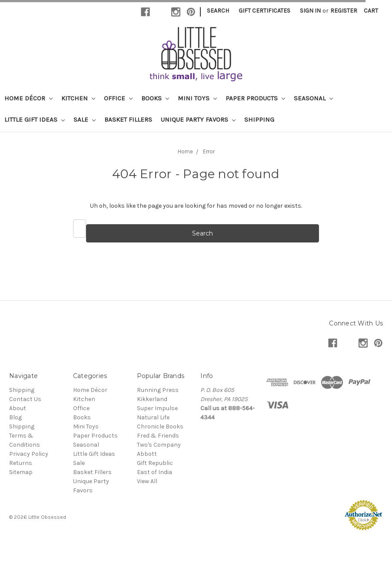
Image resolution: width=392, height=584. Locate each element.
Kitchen (78, 98)
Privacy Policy (29, 454)
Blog (15, 417)
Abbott (147, 454)
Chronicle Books (160, 426)
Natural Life (153, 417)
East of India (154, 472)
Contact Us (25, 399)
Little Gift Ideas (35, 119)
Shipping (259, 119)
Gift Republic (155, 463)
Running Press (158, 390)
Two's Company (159, 445)
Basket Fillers (128, 119)
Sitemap (21, 472)
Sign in (310, 11)
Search (218, 11)
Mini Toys (197, 98)
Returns (21, 463)
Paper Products (255, 98)
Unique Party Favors (198, 119)
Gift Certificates (264, 11)
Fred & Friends (158, 436)
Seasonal (313, 98)
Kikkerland (152, 399)
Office (118, 98)
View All (147, 481)
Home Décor (28, 98)
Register (344, 11)
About (18, 408)
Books (155, 98)
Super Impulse (157, 408)
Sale (85, 119)
